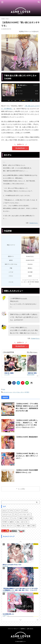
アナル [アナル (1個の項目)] (12, 511)
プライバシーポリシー (13, 629)
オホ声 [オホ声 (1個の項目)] (25, 511)
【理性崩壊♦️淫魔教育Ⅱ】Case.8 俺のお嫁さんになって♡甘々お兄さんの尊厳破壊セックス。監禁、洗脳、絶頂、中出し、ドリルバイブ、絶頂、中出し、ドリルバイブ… (20, 600)
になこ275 (7, 375)
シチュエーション (8, 392)
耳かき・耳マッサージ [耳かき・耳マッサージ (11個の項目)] (8, 526)
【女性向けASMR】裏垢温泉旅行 (27, 437)
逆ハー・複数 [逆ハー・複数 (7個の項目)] (26, 526)
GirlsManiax (32, 352)
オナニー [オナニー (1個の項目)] (18, 511)
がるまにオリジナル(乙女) (9, 602)
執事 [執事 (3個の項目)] (26, 518)
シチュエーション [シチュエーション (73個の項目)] (7, 514)
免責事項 (23, 629)
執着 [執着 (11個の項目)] (31, 518)
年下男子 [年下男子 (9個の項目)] (5, 522)
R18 (4, 389)
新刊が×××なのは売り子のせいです (12, 551)
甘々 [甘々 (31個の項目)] (27, 522)
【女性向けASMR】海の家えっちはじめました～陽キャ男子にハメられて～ (27, 456)
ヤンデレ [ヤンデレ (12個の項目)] (14, 518)
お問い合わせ (30, 629)
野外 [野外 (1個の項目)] (34, 526)
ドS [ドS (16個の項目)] (15, 514)
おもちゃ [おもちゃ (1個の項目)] (5, 511)
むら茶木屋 (5, 553)
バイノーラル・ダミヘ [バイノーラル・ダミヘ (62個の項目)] (25, 514)
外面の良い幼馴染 (9, 373)
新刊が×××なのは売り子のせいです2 (12, 575)
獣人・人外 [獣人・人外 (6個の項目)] (20, 522)
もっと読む (22, 489)
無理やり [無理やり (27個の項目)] (12, 522)
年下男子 (27, 392)
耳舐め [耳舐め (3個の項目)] (18, 526)
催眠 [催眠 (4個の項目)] (21, 518)
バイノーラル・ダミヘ (18, 392)
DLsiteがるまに (21, 148)
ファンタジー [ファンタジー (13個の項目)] (6, 518)
